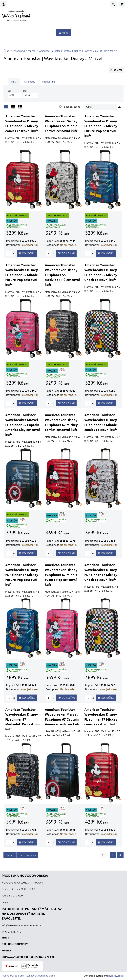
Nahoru (10, 855)
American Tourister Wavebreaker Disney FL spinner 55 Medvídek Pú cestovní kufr (62, 275)
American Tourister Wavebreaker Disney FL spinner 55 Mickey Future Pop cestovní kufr (101, 126)
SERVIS (6, 937)
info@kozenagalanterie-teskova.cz (21, 925)
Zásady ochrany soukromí (41, 976)
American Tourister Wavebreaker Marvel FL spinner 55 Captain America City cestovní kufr (23, 425)
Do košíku (27, 253)
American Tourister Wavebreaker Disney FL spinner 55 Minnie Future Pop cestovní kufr (22, 275)
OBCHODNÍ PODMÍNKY (15, 944)
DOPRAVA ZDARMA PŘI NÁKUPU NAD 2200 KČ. (28, 957)
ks (10, 254)
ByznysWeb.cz (116, 976)
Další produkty (28, 855)
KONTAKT (7, 950)
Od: (15, 94)
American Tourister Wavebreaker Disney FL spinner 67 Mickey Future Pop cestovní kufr (22, 575)
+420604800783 (11, 932)
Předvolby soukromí (13, 976)
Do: (31, 94)
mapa (5, 902)
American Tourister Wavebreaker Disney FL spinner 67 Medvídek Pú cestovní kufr (23, 719)
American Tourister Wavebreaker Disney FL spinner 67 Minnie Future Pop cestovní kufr (61, 575)
